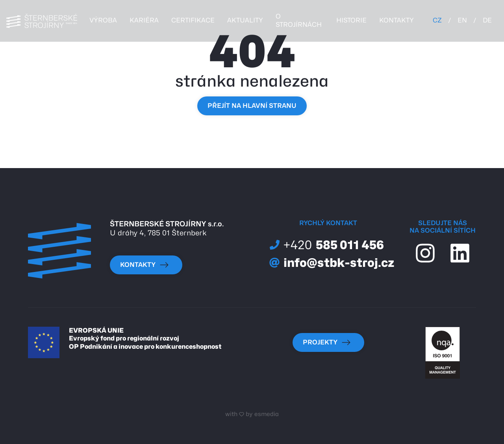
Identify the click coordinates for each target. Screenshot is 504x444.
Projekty (327, 342)
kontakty (397, 20)
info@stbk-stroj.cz (332, 263)
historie (351, 20)
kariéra (144, 20)
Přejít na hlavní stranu (252, 106)
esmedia (267, 414)
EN (462, 20)
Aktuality (245, 20)
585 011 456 (327, 245)
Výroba (103, 20)
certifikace (193, 20)
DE (487, 20)
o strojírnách (299, 20)
